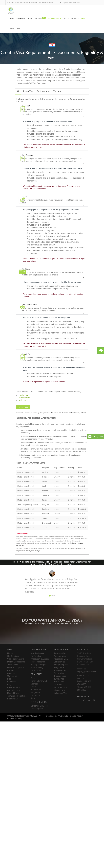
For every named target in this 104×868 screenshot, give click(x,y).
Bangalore (35, 692)
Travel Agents (37, 709)
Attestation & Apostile (40, 659)
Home (12, 18)
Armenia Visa (60, 656)
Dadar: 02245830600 (32, 2)
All (18, 91)
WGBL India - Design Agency (71, 716)
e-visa (30, 18)
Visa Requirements (54, 18)
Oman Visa (59, 673)
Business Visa (43, 91)
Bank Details (13, 699)
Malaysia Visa (60, 670)
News (13, 28)
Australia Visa (60, 653)
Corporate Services (39, 706)
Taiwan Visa (59, 682)
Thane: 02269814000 (48, 2)
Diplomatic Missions (16, 662)
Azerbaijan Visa (61, 659)
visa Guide (40, 18)
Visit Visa (57, 91)
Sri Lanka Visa (60, 687)
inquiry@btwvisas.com (71, 2)
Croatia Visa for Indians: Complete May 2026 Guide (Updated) (60, 563)
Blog (84, 18)
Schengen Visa (61, 693)
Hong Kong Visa (61, 665)
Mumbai (34, 684)
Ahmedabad (36, 690)
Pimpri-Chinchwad (39, 681)
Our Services (21, 18)
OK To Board (36, 670)
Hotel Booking (37, 668)
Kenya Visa (59, 668)
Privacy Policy (14, 687)
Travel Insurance (38, 662)
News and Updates (16, 668)
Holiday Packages (39, 665)
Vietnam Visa (60, 690)
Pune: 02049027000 (16, 2)
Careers (11, 670)
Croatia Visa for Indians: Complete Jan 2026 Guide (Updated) (66, 413)
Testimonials (13, 665)
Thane (33, 687)
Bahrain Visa (60, 662)
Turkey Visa (59, 679)
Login (19, 28)
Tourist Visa (28, 91)
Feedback (12, 682)
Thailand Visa (60, 676)
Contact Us (75, 18)
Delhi (33, 698)
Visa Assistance (38, 653)
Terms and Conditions (17, 696)
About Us (66, 18)
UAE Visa (58, 685)
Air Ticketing (36, 656)
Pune (33, 678)
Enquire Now (23, 407)
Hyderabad (35, 695)
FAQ (9, 685)
